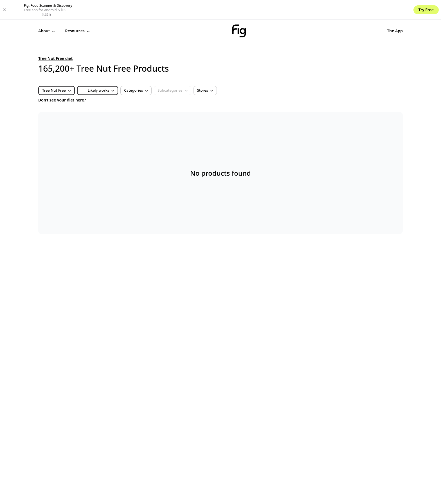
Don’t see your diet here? (62, 80)
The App (351, 11)
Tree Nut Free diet (55, 39)
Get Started (385, 11)
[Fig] (217, 11)
